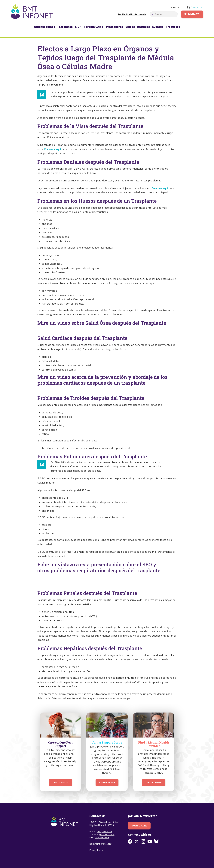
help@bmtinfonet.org (100, 844)
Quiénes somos (44, 27)
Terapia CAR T (94, 27)
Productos (173, 27)
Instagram (143, 841)
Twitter (137, 841)
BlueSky (156, 841)
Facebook (130, 841)
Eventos (158, 27)
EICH (78, 27)
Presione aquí (53, 149)
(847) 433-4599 (101, 838)
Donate (194, 14)
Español (174, 7)
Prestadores (115, 27)
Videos (130, 27)
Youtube (150, 841)
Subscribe (139, 826)
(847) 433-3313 (105, 832)
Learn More (60, 782)
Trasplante (65, 27)
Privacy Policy (96, 850)
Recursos (143, 27)
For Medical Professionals (132, 14)
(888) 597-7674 (107, 835)
